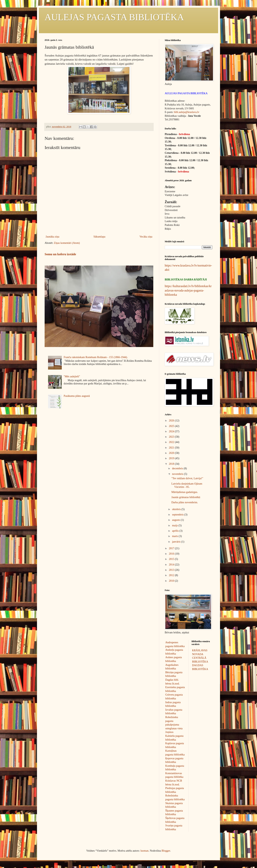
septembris (178, 515)
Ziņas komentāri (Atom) (67, 243)
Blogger (166, 851)
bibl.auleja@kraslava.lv (187, 112)
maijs (175, 525)
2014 (172, 565)
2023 (172, 437)
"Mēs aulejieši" (72, 376)
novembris (178, 474)
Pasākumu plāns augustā (77, 396)
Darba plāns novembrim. (185, 502)
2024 (172, 431)
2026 (172, 421)
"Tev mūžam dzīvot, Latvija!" (187, 478)
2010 (172, 581)
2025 (172, 426)
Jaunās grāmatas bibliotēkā (186, 497)
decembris (178, 468)
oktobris (177, 509)
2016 (172, 554)
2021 (172, 448)
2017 (172, 548)
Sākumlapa (99, 237)
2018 (172, 464)
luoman (145, 851)
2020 (172, 453)
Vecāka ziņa (146, 237)
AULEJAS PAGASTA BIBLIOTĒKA (114, 17)
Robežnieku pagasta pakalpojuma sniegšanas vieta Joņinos (174, 725)
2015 (172, 559)
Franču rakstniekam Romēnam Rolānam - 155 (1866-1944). (96, 357)
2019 (172, 458)
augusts (176, 520)
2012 (172, 575)
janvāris (177, 542)
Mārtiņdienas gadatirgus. (185, 492)
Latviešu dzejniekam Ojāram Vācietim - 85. (187, 485)
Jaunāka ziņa (52, 237)
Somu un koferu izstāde (60, 254)
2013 (172, 570)
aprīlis (176, 531)
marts (175, 536)
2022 (172, 442)
